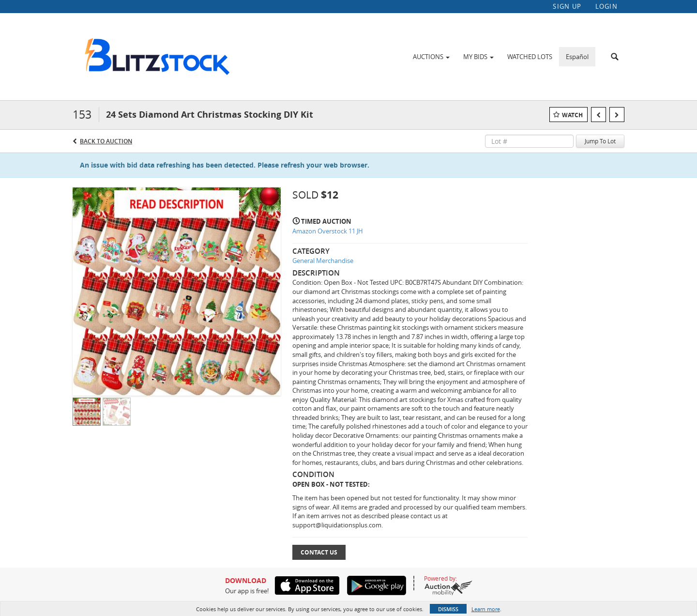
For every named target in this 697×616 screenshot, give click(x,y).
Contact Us (319, 553)
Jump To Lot (600, 142)
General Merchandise (323, 262)
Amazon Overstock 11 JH (328, 232)
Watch (572, 115)
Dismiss (448, 609)
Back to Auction (106, 142)
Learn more (486, 609)
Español (577, 57)
